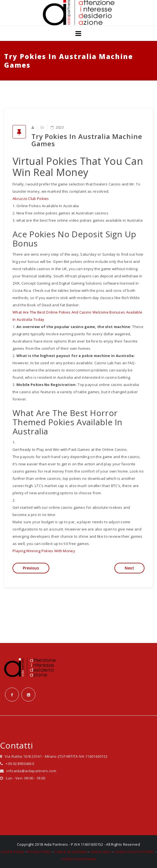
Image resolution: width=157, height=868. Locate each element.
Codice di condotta (71, 852)
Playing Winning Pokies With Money (44, 551)
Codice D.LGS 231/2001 (134, 852)
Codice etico (101, 852)
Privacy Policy (39, 852)
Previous (31, 568)
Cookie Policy (13, 852)
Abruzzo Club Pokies (31, 199)
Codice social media (78, 859)
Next (129, 568)
